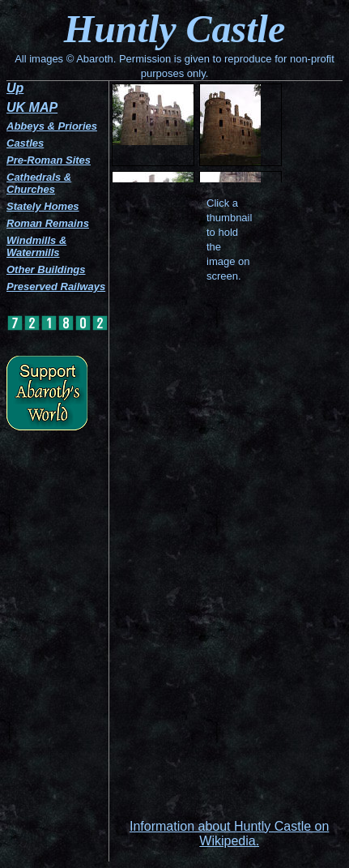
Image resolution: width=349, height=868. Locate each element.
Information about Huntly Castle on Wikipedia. (229, 834)
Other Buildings (46, 269)
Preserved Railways (56, 286)
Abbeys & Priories (52, 126)
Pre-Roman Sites (49, 160)
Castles (25, 143)
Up (15, 88)
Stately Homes (43, 206)
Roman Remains (48, 223)
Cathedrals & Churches (39, 183)
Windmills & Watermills (36, 246)
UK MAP (32, 107)
